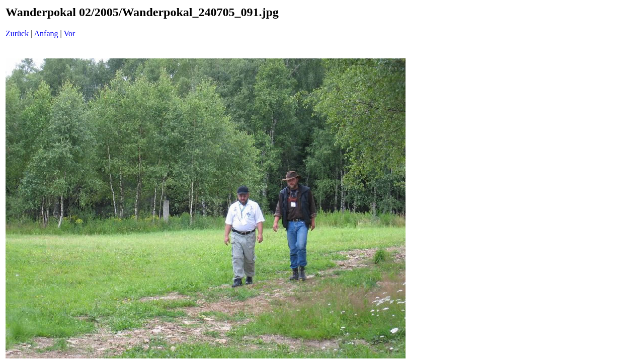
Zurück (17, 33)
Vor (69, 33)
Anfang (46, 33)
